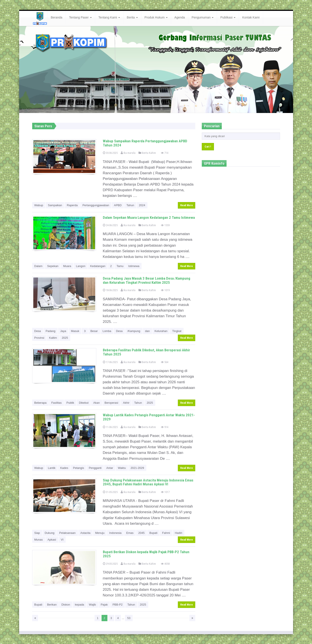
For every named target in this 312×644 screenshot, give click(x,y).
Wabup (39, 205)
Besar (94, 331)
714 (165, 153)
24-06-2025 (110, 225)
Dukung (50, 533)
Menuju (100, 533)
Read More (187, 205)
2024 (142, 205)
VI (62, 540)
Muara (67, 266)
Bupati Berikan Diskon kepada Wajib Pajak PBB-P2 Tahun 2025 (146, 554)
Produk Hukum (156, 17)
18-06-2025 (110, 290)
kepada (79, 605)
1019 (165, 290)
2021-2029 (137, 468)
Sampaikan (55, 205)
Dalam (38, 266)
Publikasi (228, 17)
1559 (165, 225)
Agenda (180, 17)
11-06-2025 (110, 427)
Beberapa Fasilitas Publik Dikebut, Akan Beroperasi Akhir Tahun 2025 (146, 352)
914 (165, 427)
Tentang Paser (80, 17)
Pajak (104, 605)
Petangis (79, 468)
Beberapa (40, 403)
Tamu (120, 266)
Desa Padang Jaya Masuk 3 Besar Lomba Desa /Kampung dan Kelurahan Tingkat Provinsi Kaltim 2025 (147, 280)
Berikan (52, 605)
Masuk (75, 331)
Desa (38, 331)
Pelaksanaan (67, 533)
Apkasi (52, 540)
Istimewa (134, 266)
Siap (37, 533)
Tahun (130, 205)
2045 (141, 533)
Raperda (72, 205)
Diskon (66, 605)
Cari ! (208, 147)
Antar (110, 468)
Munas (39, 540)
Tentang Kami (109, 17)
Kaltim (53, 338)
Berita (132, 17)
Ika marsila (128, 153)
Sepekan (53, 266)
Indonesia (115, 533)
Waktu (122, 468)
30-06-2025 (110, 153)
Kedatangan (98, 266)
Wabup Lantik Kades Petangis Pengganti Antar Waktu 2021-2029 (149, 417)
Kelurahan (161, 331)
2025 (65, 338)
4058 (165, 564)
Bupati (153, 533)
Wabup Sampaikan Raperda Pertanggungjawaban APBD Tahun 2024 (145, 143)
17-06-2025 (110, 362)
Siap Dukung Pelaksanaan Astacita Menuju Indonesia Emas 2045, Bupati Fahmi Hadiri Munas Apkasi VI (148, 482)
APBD (118, 205)
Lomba (107, 331)
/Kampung (134, 331)
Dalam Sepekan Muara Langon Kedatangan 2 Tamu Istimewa (149, 217)
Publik (70, 403)
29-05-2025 (110, 564)
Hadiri (179, 533)
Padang (51, 331)
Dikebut (84, 403)
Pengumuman (203, 17)
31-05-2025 (110, 492)
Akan (97, 403)
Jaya (63, 331)
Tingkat (177, 331)
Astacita (85, 533)
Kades (64, 468)
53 (129, 618)
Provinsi (39, 338)
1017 (165, 492)
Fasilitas (57, 403)
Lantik (52, 468)
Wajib (92, 605)
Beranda (57, 17)
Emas (130, 533)
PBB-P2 (117, 605)
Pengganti (95, 468)
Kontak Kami (251, 17)
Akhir (126, 403)
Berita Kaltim (147, 153)
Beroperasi (111, 403)
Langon (81, 266)
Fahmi (166, 533)
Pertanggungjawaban (96, 205)
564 (165, 362)
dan (147, 331)
